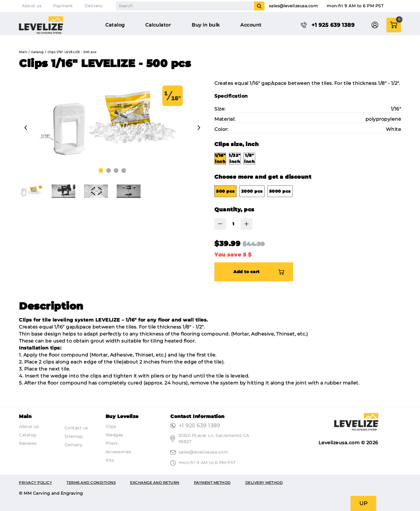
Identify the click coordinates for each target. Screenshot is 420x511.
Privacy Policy (35, 483)
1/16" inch (220, 158)
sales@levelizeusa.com (294, 6)
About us (32, 6)
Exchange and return (155, 483)
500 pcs (225, 191)
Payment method (212, 483)
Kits (110, 460)
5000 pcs (280, 191)
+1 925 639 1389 (199, 426)
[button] (101, 171)
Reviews (28, 443)
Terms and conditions (91, 483)
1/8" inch (249, 158)
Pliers (112, 443)
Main (23, 52)
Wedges (114, 435)
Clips (111, 426)
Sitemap (74, 436)
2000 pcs (252, 191)
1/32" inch (235, 158)
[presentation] (26, 128)
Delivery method (264, 483)
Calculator (158, 25)
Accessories (118, 452)
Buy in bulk (206, 25)
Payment (63, 6)
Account (251, 25)
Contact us (76, 428)
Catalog (115, 25)
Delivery (94, 6)
